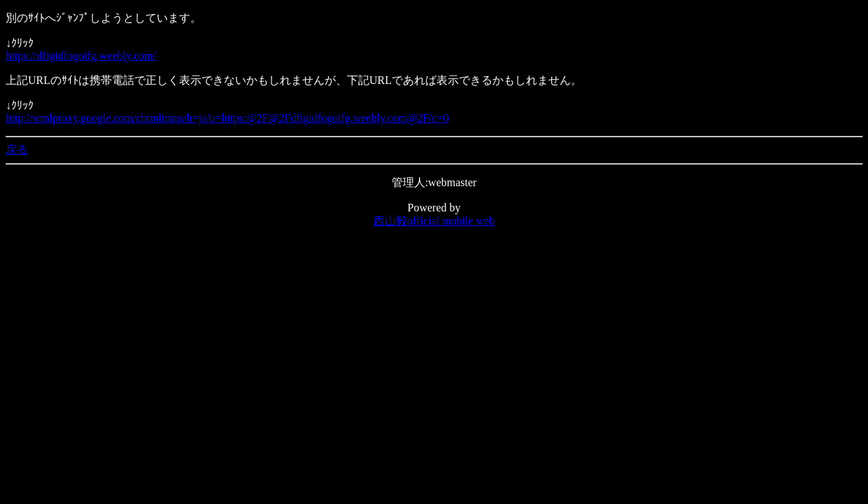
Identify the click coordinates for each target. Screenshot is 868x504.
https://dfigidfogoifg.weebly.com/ (81, 56)
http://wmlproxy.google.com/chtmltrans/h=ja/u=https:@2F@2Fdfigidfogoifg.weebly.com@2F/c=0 (227, 118)
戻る (17, 149)
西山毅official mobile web (434, 221)
